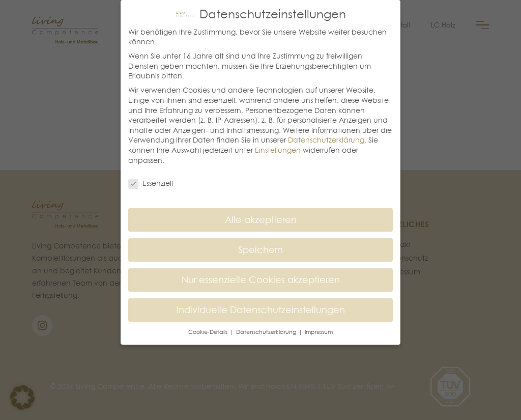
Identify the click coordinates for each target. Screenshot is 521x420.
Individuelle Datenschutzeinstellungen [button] (261, 310)
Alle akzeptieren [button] (261, 220)
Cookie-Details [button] (209, 332)
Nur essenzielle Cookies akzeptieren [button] (261, 280)
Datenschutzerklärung (326, 140)
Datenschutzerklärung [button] (267, 332)
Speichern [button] (260, 250)
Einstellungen (278, 150)
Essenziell (151, 184)
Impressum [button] (319, 332)
